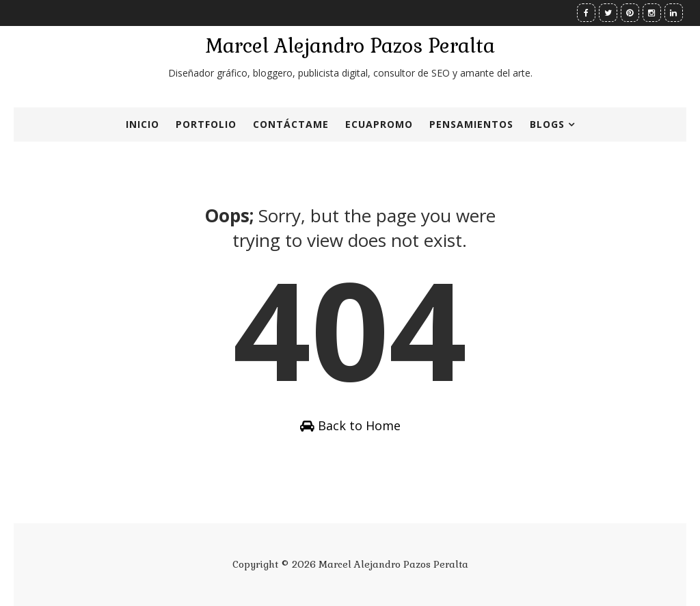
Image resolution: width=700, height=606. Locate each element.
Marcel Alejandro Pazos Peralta (350, 46)
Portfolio (206, 124)
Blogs (547, 124)
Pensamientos (471, 124)
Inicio (143, 124)
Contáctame (291, 124)
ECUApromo (379, 124)
